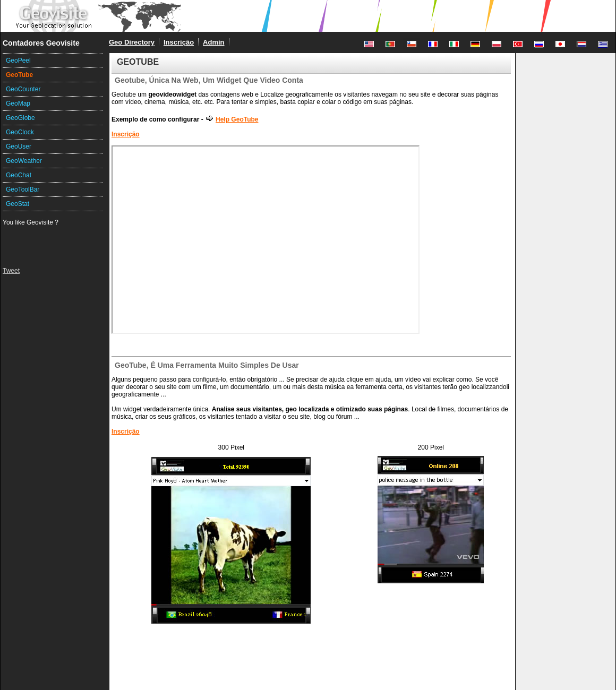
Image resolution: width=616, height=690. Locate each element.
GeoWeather (24, 161)
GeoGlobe (20, 118)
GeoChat (19, 175)
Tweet (11, 271)
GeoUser (19, 146)
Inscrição (179, 42)
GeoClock (20, 132)
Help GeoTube (232, 119)
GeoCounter (23, 89)
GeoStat (18, 204)
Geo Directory (132, 42)
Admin (213, 42)
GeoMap (18, 103)
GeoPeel (18, 61)
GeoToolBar (23, 189)
